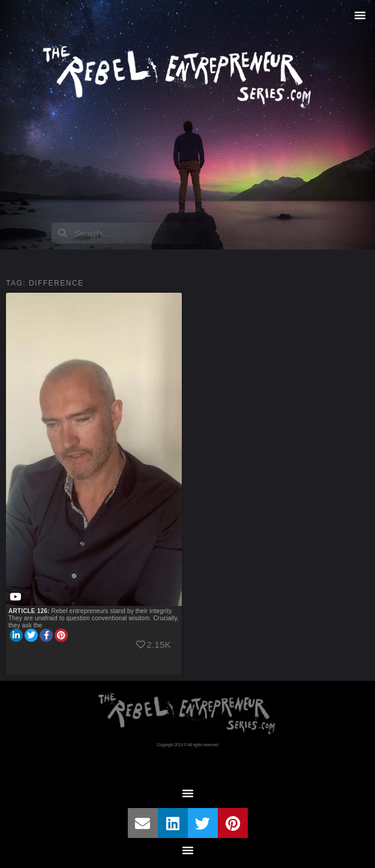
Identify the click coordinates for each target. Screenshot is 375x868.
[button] (360, 15)
